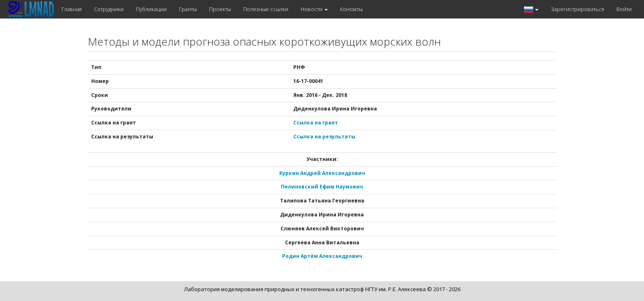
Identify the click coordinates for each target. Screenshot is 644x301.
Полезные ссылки (266, 9)
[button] (531, 9)
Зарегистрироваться (577, 9)
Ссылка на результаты (324, 137)
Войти (624, 9)
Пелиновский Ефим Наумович (322, 187)
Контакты (351, 9)
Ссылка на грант (316, 123)
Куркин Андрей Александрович (322, 173)
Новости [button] (314, 9)
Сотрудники (109, 9)
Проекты (220, 9)
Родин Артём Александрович (322, 256)
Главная (72, 9)
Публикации (151, 9)
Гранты (188, 9)
